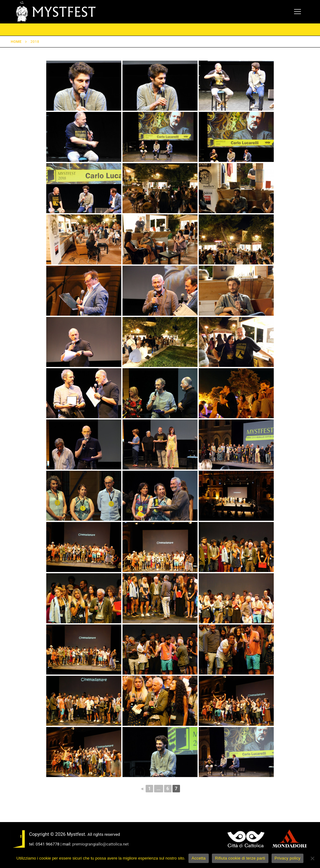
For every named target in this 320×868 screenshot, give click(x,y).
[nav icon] (297, 12)
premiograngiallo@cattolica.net (100, 844)
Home (16, 42)
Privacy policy (288, 858)
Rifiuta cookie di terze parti (240, 858)
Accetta (199, 858)
